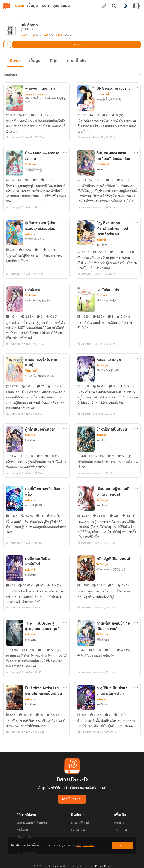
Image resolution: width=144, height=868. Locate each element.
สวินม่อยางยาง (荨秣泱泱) (111, 569)
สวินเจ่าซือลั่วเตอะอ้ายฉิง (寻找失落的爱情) (46, 100)
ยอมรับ (122, 845)
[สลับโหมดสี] (125, 6)
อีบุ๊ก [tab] (45, 6)
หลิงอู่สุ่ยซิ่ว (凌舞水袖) (109, 99)
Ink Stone (102, 169)
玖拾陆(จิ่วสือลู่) (34, 169)
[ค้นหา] (114, 6)
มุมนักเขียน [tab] (61, 6)
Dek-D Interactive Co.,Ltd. (57, 866)
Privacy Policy (103, 866)
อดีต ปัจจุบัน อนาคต (37, 94)
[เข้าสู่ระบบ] (136, 6)
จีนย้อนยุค (31, 164)
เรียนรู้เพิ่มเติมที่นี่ (85, 845)
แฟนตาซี (30, 234)
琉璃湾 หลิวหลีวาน (35, 239)
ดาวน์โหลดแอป (72, 799)
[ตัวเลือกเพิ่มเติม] (65, 88)
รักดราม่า (102, 295)
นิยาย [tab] (20, 6)
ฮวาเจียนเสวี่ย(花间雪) (37, 301)
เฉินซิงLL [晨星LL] (35, 505)
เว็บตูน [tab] (33, 6)
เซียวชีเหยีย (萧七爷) (108, 370)
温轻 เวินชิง (103, 640)
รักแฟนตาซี (103, 164)
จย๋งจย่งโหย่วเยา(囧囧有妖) (40, 376)
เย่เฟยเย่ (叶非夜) (106, 301)
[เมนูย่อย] (138, 75)
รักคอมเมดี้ (103, 94)
